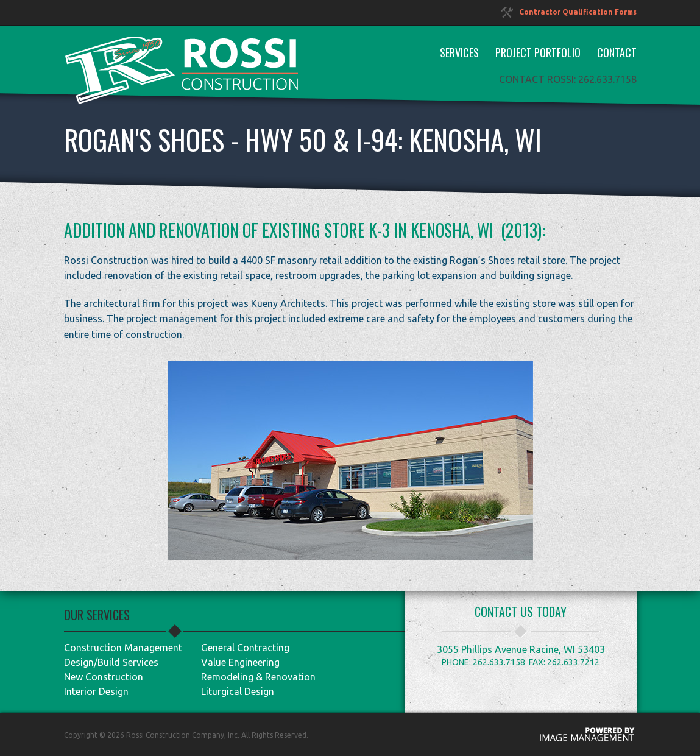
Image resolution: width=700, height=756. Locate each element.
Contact (617, 52)
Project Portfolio (538, 52)
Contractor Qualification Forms (569, 12)
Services (459, 52)
